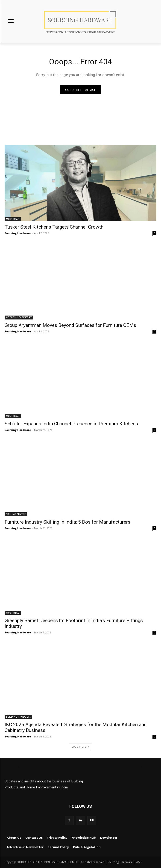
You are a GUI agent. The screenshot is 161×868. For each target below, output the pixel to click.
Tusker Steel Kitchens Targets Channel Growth (54, 227)
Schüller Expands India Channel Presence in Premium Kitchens (71, 424)
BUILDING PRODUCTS (18, 717)
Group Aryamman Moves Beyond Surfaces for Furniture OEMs (70, 325)
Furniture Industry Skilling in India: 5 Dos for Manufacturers (67, 522)
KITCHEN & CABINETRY (19, 317)
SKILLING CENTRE (16, 514)
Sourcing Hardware (18, 233)
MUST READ (13, 219)
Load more (80, 747)
